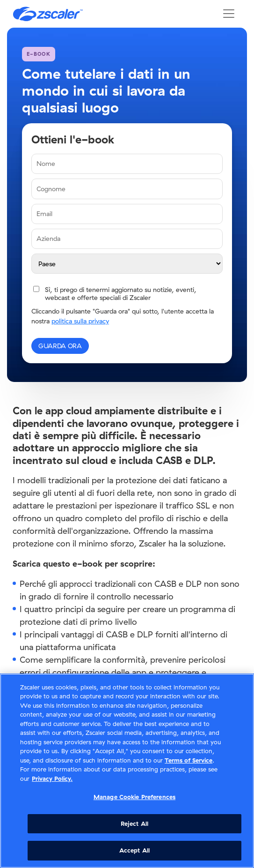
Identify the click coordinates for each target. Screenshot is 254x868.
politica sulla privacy (80, 321)
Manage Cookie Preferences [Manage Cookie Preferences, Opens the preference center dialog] (134, 797)
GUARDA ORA (60, 346)
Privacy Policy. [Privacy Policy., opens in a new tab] (52, 778)
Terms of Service (189, 760)
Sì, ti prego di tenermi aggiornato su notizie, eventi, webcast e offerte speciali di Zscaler (121, 294)
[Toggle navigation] (229, 14)
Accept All (134, 850)
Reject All (134, 823)
